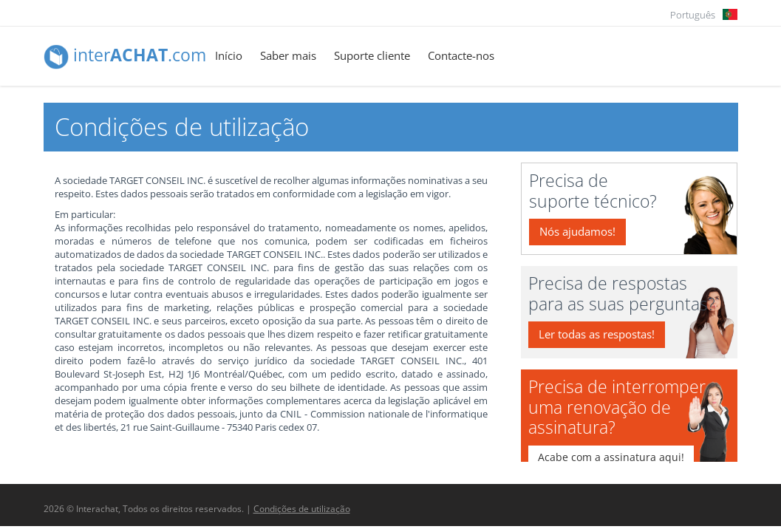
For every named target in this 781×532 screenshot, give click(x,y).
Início (229, 55)
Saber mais (288, 55)
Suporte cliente (372, 55)
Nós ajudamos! (577, 231)
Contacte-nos (461, 55)
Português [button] (693, 15)
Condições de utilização (302, 509)
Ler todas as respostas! (597, 334)
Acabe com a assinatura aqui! (611, 457)
